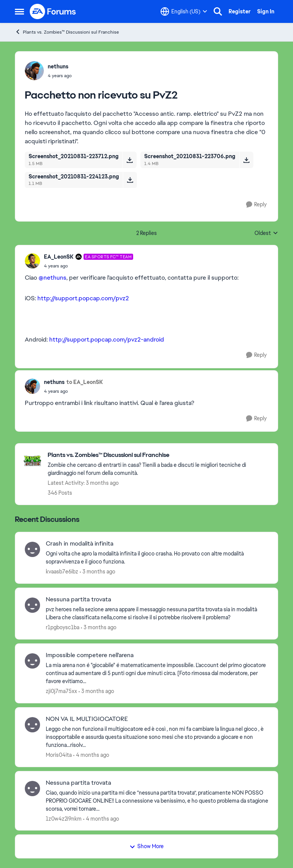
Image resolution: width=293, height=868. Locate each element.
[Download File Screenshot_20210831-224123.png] (130, 180)
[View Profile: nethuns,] (34, 71)
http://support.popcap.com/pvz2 (83, 298)
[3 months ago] (97, 572)
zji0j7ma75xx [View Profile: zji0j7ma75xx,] (61, 691)
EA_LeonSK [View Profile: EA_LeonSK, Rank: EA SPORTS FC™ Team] (59, 257)
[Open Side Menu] (19, 11)
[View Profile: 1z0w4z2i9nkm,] (32, 789)
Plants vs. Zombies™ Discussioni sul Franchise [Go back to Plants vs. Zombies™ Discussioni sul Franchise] (67, 32)
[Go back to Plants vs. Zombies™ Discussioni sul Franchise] (159, 455)
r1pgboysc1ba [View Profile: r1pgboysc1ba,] (63, 627)
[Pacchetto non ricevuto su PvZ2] (89, 266)
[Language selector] (184, 11)
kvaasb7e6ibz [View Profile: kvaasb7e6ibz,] (62, 572)
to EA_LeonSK (85, 382)
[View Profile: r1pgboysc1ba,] (32, 605)
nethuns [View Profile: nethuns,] (58, 66)
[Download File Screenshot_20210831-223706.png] (246, 160)
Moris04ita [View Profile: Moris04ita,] (59, 755)
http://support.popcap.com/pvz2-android (107, 339)
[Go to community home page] (53, 11)
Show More (146, 846)
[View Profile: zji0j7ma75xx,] (32, 661)
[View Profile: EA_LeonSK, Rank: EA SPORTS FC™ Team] (32, 261)
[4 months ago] (91, 755)
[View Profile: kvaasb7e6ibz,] (32, 549)
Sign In (266, 11)
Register (240, 11)
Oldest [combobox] (266, 233)
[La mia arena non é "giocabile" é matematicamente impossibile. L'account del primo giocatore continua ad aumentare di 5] (157, 673)
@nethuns (52, 278)
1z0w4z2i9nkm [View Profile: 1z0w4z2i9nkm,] (64, 818)
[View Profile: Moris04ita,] (32, 725)
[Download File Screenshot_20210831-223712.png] (130, 160)
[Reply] (256, 205)
